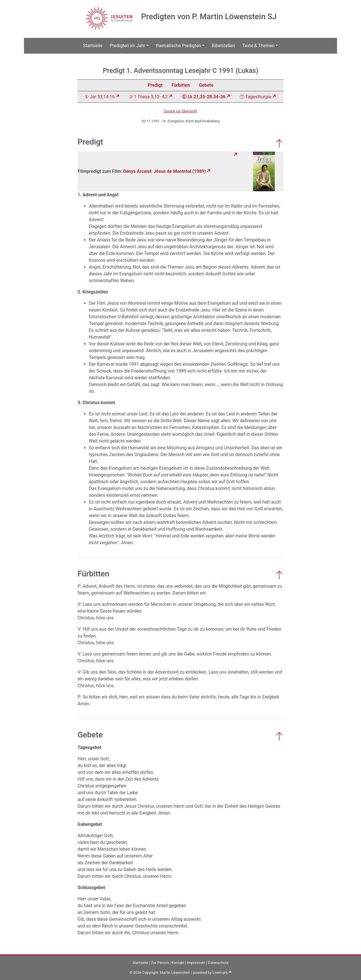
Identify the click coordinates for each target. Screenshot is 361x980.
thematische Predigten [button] (179, 46)
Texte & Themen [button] (258, 46)
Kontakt (178, 963)
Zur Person (160, 963)
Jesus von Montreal (126, 303)
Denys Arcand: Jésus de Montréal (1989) (165, 171)
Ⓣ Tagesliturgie (255, 97)
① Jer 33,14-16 (100, 97)
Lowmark (220, 973)
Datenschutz (218, 963)
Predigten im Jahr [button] (127, 46)
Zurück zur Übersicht (180, 111)
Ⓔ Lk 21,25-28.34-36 (204, 97)
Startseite (93, 46)
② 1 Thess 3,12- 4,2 (148, 97)
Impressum (196, 963)
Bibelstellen (223, 46)
